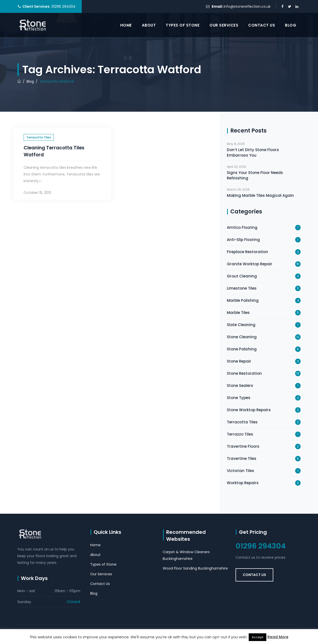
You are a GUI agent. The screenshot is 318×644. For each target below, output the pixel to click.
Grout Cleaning (242, 276)
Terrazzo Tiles (240, 434)
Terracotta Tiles (39, 137)
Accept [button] (258, 637)
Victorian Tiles (240, 471)
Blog (291, 25)
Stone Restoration (244, 373)
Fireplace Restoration (247, 252)
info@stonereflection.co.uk (247, 6)
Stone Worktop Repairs (249, 410)
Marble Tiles (238, 313)
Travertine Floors (243, 446)
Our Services (224, 25)
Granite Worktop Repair (250, 264)
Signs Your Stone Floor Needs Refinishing (255, 175)
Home (126, 25)
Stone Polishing (242, 349)
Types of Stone (183, 25)
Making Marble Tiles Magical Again (260, 195)
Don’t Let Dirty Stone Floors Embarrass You (253, 153)
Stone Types (239, 398)
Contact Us (262, 25)
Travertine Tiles (242, 458)
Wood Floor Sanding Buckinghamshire (195, 568)
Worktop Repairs (243, 483)
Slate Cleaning (241, 325)
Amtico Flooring (242, 227)
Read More (278, 637)
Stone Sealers (240, 386)
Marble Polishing (243, 300)
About (149, 25)
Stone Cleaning (242, 337)
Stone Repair (239, 361)
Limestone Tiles (242, 288)
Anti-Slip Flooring (243, 240)
